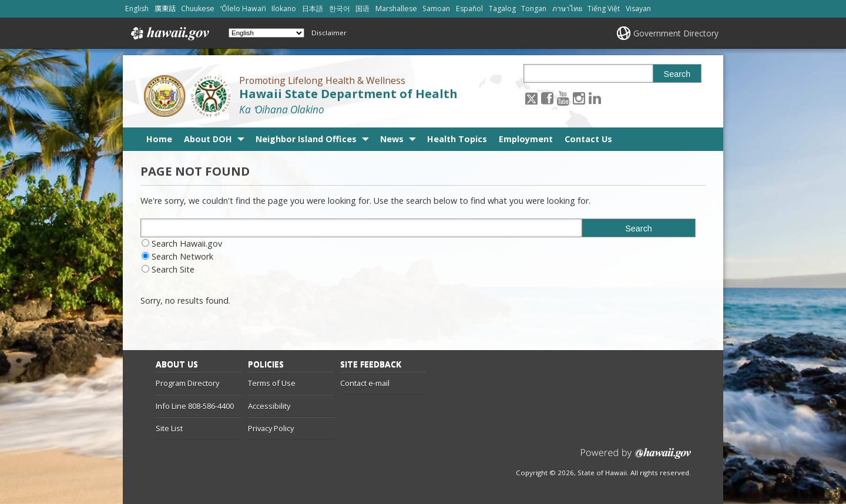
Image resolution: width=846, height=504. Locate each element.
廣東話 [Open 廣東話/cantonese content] (165, 9)
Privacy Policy (271, 428)
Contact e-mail (365, 383)
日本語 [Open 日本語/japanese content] (313, 9)
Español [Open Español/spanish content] (469, 9)
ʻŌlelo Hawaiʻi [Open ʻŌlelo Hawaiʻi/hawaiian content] (243, 9)
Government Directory (676, 33)
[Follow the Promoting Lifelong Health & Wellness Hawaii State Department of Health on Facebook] (547, 98)
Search (677, 74)
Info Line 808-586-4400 (195, 406)
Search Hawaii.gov (187, 243)
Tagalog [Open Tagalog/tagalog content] (502, 9)
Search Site (173, 269)
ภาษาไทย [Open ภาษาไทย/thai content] (567, 9)
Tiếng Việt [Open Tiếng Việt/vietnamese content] (604, 9)
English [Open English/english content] (137, 9)
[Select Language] (266, 33)
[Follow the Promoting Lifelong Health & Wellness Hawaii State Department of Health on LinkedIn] (595, 98)
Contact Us (588, 139)
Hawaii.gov (169, 33)
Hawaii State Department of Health (348, 94)
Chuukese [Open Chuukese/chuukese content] (198, 9)
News (392, 139)
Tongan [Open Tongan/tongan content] (534, 9)
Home (159, 139)
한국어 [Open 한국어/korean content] (340, 9)
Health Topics (457, 139)
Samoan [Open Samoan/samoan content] (436, 9)
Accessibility (269, 406)
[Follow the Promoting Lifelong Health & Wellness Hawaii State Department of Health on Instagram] (579, 98)
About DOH (208, 139)
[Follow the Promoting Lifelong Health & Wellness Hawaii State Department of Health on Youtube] (563, 98)
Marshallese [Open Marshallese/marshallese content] (396, 9)
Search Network (182, 256)
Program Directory (187, 383)
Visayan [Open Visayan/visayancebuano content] (638, 9)
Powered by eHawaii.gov (636, 458)
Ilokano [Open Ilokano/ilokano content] (284, 9)
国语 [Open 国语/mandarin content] (362, 9)
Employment (526, 139)
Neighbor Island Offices (306, 139)
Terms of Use (272, 383)
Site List (169, 428)
